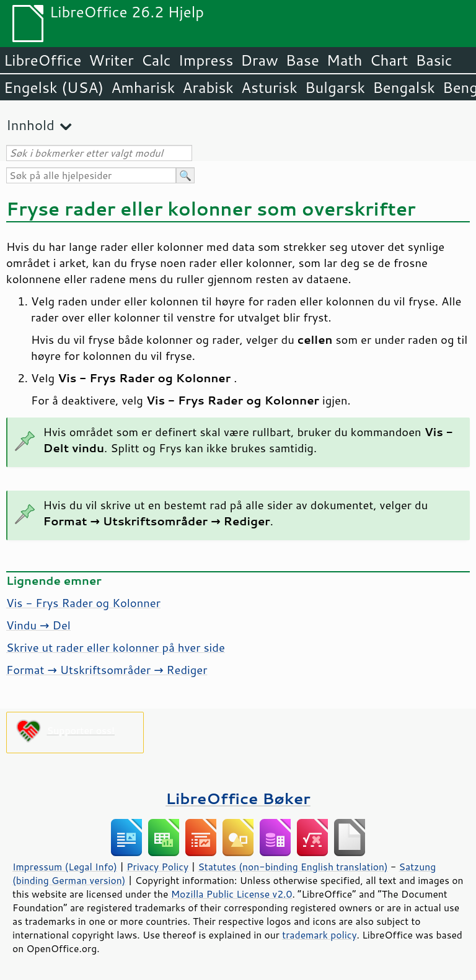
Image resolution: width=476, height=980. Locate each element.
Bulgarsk (335, 87)
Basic (434, 60)
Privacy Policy (157, 867)
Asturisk (269, 87)
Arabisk (208, 87)
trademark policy (319, 935)
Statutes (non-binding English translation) (293, 867)
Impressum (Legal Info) (65, 867)
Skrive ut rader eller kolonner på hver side (116, 647)
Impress (206, 60)
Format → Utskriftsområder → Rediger (107, 670)
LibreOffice (42, 60)
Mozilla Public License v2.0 (232, 894)
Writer (111, 60)
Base (302, 60)
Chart (389, 60)
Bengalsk (404, 87)
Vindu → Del (38, 625)
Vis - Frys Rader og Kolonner (83, 603)
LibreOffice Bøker (238, 798)
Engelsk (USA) (54, 87)
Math (345, 60)
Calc (156, 60)
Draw (259, 60)
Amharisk (143, 87)
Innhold (30, 125)
